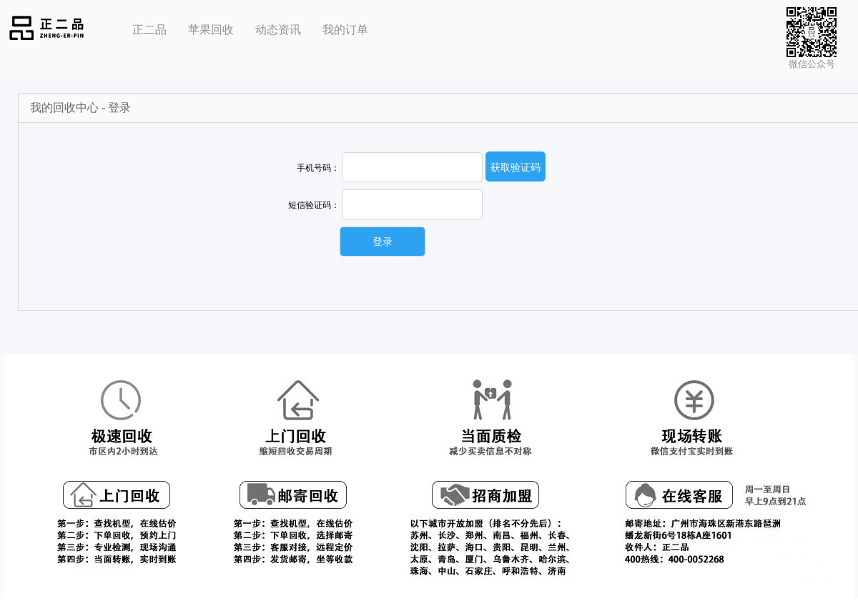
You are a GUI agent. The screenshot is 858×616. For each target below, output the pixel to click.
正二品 (149, 30)
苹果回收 (211, 30)
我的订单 (345, 30)
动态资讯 (278, 30)
